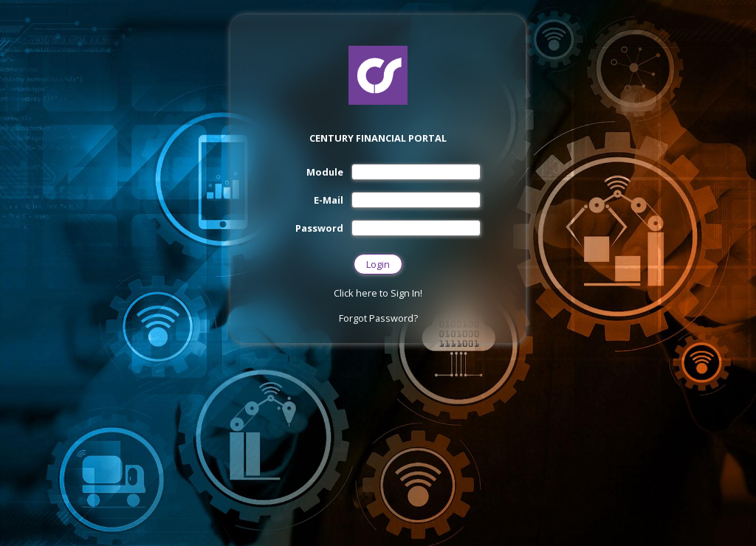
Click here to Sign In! (378, 293)
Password (319, 228)
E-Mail (329, 200)
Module (325, 172)
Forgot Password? (378, 318)
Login (378, 264)
